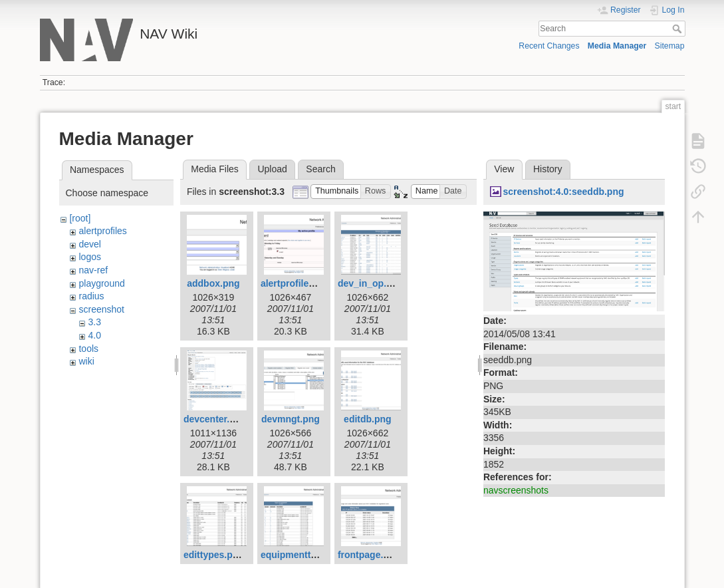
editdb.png (368, 419)
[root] (80, 218)
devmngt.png (291, 419)
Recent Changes (549, 46)
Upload (272, 169)
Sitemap (670, 46)
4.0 (94, 335)
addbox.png (213, 283)
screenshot (101, 309)
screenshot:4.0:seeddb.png (563, 192)
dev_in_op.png (371, 283)
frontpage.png (369, 555)
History (548, 169)
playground (101, 283)
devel (89, 244)
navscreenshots (516, 490)
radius (91, 296)
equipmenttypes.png (306, 555)
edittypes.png (214, 555)
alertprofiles (102, 231)
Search (678, 29)
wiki (86, 361)
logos (89, 257)
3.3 (94, 322)
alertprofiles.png (297, 283)
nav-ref (93, 270)
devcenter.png (215, 419)
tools (88, 349)
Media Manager (617, 46)
